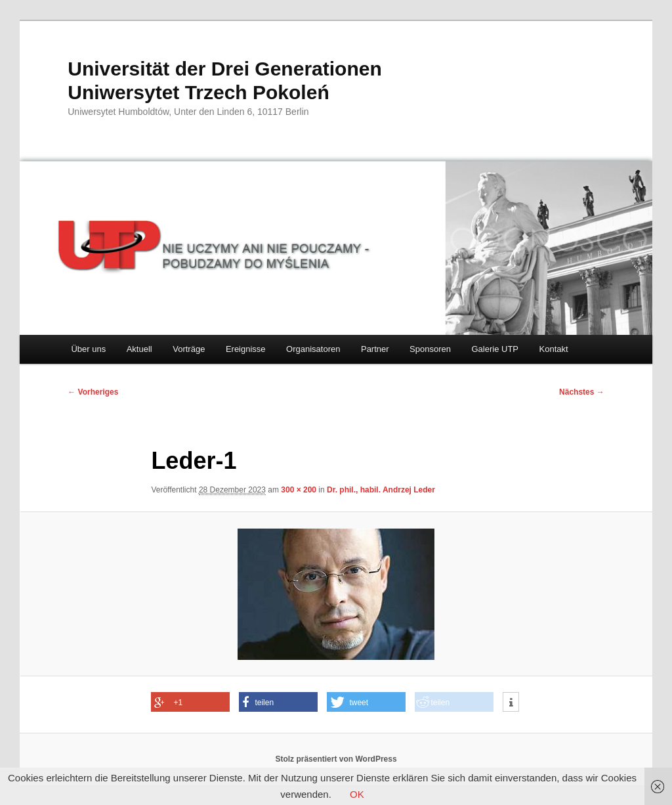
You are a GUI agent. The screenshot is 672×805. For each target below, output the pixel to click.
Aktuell (139, 349)
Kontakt (554, 349)
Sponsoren (430, 349)
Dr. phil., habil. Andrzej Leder (381, 490)
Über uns (88, 349)
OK (357, 794)
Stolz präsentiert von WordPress (336, 759)
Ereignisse (246, 349)
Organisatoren (313, 349)
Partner (375, 349)
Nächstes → (582, 392)
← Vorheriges (93, 392)
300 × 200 (299, 490)
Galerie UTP (495, 349)
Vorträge (189, 349)
